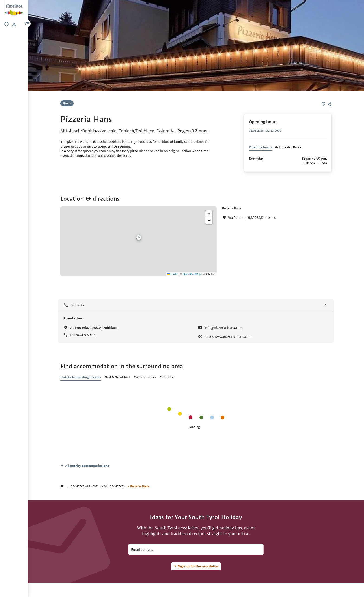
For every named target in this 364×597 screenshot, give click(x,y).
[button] (27, 24)
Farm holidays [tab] (145, 377)
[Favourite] (323, 104)
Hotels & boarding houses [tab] (81, 377)
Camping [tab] (166, 377)
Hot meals (283, 147)
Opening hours (261, 147)
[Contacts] (196, 305)
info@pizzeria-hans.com (223, 328)
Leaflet (173, 274)
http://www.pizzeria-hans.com (228, 336)
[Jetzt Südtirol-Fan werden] (196, 566)
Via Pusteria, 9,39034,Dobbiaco (252, 217)
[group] (14, 8)
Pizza (297, 147)
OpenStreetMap (192, 274)
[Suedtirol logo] (14, 2)
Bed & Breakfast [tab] (117, 377)
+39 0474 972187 (82, 335)
